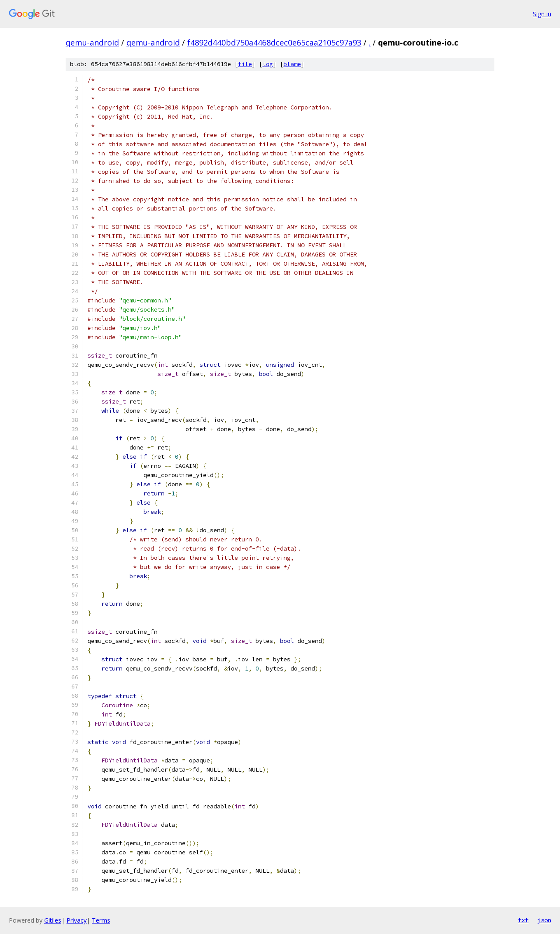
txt (523, 920)
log (268, 64)
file (245, 64)
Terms (101, 920)
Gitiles (53, 920)
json (544, 920)
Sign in (542, 14)
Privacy (77, 920)
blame (292, 64)
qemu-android (92, 42)
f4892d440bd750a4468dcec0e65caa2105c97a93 (274, 42)
